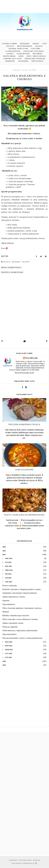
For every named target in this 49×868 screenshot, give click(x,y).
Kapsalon (6, 601)
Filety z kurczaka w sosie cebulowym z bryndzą (20, 619)
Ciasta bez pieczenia (34, 51)
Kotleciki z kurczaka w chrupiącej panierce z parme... (22, 589)
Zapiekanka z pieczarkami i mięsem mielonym (20, 593)
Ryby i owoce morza (36, 56)
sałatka (26, 262)
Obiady (36, 44)
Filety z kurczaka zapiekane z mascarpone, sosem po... (22, 608)
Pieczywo (36, 49)
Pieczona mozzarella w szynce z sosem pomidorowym (22, 638)
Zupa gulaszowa (24, 470)
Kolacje (10, 46)
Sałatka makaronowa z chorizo (14, 597)
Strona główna (10, 44)
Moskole (6, 612)
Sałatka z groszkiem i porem (13, 623)
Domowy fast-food (13, 59)
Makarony (10, 61)
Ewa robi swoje (32, 358)
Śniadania (25, 44)
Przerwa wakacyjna (10, 586)
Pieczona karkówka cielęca (24, 424)
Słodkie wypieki (13, 51)
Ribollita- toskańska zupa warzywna (16, 616)
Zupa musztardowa (9, 634)
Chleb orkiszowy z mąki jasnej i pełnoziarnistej (20, 631)
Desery (10, 54)
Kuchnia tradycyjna (18, 49)
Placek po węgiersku (10, 627)
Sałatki (39, 46)
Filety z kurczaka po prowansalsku (24, 515)
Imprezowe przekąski (35, 59)
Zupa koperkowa (9, 604)
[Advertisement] (24, 698)
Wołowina (38, 54)
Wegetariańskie (25, 46)
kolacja (7, 262)
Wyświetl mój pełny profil (24, 373)
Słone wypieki (23, 54)
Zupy (45, 44)
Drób (21, 56)
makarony (17, 262)
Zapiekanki (23, 61)
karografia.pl (30, 863)
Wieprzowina (9, 56)
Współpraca (38, 61)
